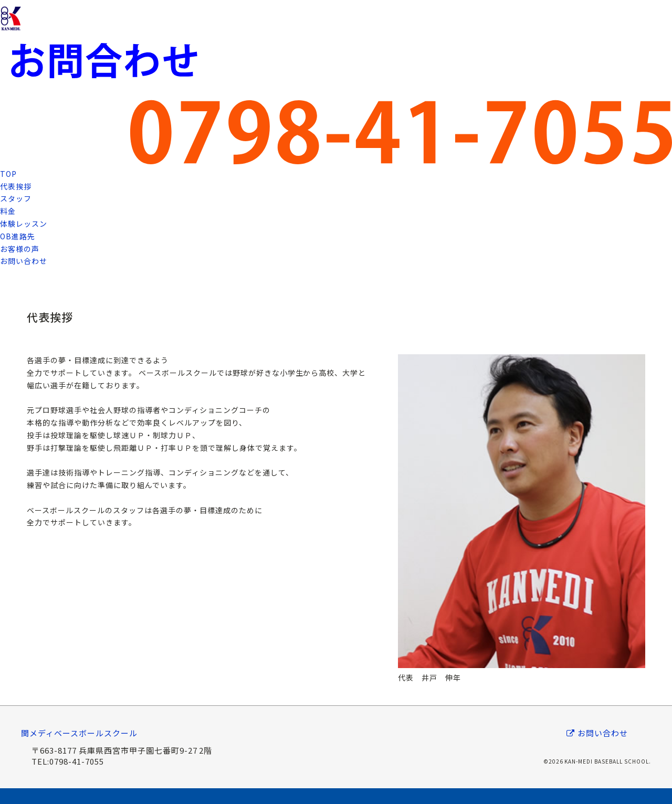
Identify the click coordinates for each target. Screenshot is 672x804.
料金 (8, 211)
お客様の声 (20, 249)
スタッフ (16, 198)
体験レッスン (24, 224)
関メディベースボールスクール (79, 733)
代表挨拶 (16, 186)
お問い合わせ (24, 261)
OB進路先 (18, 236)
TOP (8, 174)
